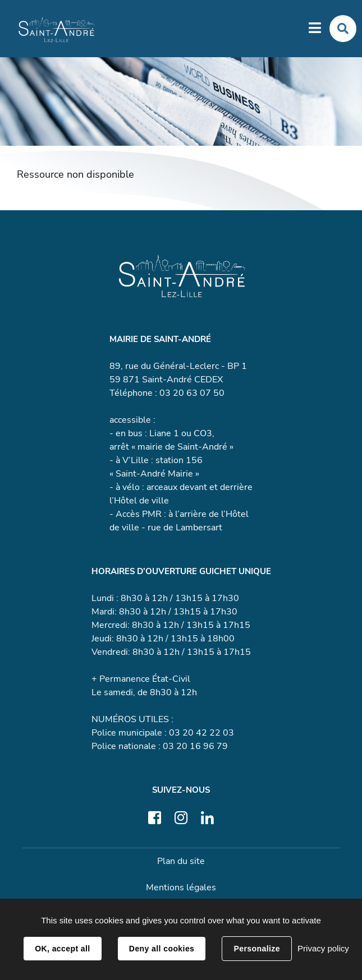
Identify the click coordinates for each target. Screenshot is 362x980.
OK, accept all (62, 949)
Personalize (256, 949)
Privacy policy (323, 948)
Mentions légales (181, 887)
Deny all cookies (162, 949)
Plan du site (181, 861)
